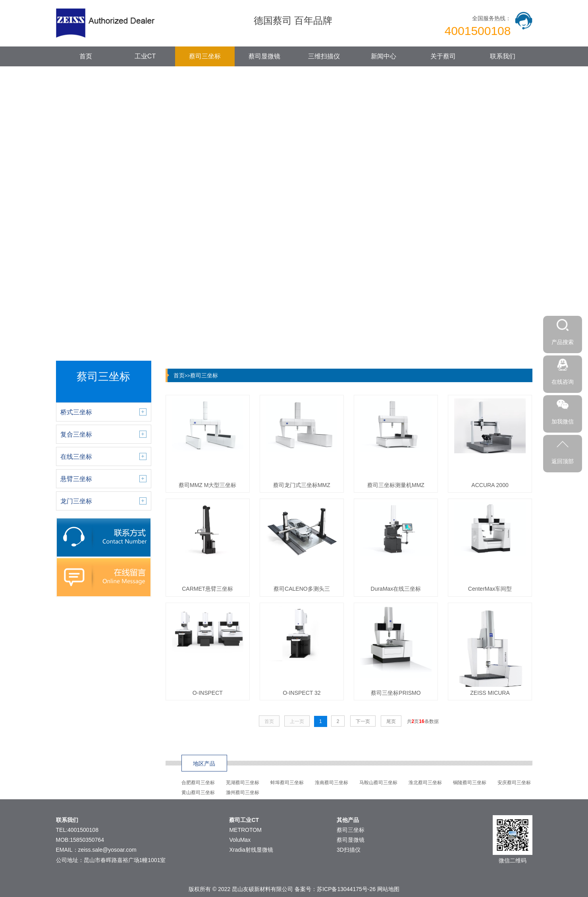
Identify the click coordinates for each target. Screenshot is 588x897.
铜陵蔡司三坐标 (470, 783)
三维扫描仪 (324, 56)
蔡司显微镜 (264, 56)
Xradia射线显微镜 (251, 850)
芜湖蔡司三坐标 (243, 783)
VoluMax (240, 840)
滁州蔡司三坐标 (243, 793)
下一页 (363, 721)
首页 (86, 56)
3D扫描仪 (349, 850)
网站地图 (388, 889)
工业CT (145, 56)
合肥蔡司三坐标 (198, 783)
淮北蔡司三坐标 (425, 783)
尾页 (391, 721)
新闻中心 (384, 56)
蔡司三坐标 (205, 56)
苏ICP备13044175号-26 (346, 889)
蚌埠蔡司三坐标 (287, 783)
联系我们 (503, 56)
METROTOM (245, 830)
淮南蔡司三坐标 (332, 783)
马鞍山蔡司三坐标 (378, 783)
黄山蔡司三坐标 (198, 793)
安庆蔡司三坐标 (514, 783)
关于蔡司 (443, 56)
